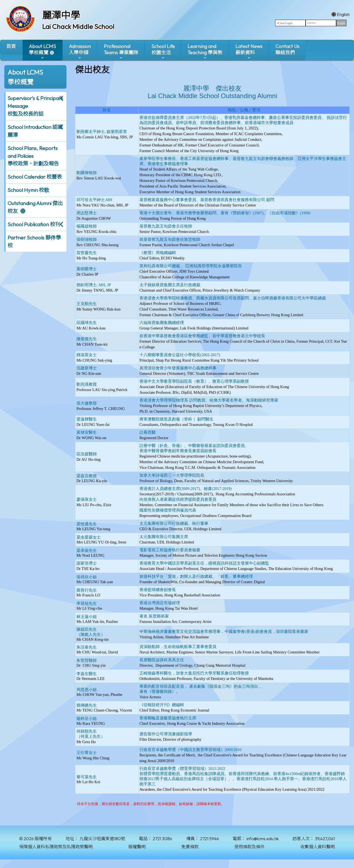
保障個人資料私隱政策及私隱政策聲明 (56, 847)
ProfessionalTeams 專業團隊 (121, 52)
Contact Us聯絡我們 (287, 49)
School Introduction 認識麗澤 (35, 131)
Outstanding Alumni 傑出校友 (35, 207)
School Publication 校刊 (34, 224)
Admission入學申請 (80, 52)
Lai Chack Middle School (78, 26)
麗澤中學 (61, 15)
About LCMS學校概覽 (42, 52)
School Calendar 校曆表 (35, 177)
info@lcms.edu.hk (263, 839)
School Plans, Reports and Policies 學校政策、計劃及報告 (33, 156)
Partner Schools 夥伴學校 (34, 241)
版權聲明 (137, 847)
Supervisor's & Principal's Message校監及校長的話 (35, 106)
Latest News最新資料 (249, 52)
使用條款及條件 (249, 847)
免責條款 (190, 847)
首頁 (11, 46)
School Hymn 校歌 (28, 190)
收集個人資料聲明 (318, 847)
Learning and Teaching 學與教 (205, 52)
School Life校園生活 (163, 52)
